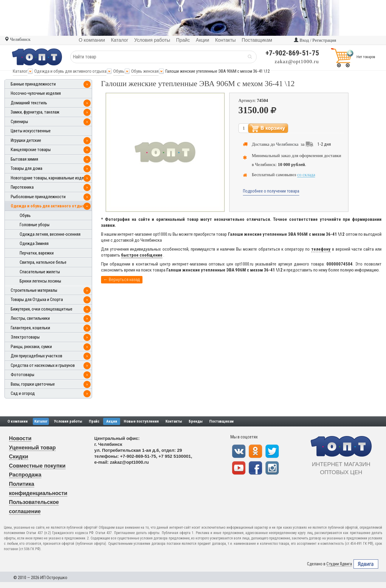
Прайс (94, 421)
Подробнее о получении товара (271, 191)
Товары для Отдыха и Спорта (37, 300)
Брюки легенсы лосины (40, 281)
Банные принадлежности (33, 84)
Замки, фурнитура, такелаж (35, 112)
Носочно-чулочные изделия (36, 93)
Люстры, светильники (30, 318)
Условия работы (68, 421)
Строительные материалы (34, 290)
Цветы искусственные (31, 131)
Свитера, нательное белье (43, 262)
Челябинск (17, 39)
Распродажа (25, 475)
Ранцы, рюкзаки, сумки (31, 347)
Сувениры (19, 122)
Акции (112, 421)
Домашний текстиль (29, 103)
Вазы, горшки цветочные (33, 384)
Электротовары (25, 337)
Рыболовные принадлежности (38, 197)
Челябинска (287, 144)
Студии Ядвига (339, 564)
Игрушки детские (26, 141)
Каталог (20, 71)
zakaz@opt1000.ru (297, 62)
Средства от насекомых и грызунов (43, 366)
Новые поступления (141, 421)
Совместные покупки (37, 466)
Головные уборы (35, 225)
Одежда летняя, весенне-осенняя (50, 234)
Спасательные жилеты (40, 272)
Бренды (196, 421)
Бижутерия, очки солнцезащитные (42, 309)
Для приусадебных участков (37, 356)
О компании (18, 421)
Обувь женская (145, 71)
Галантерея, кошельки (30, 328)
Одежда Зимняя (34, 244)
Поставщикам (221, 421)
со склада (306, 175)
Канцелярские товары (31, 150)
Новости (20, 438)
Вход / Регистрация (315, 40)
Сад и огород (23, 394)
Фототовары (23, 375)
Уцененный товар (32, 448)
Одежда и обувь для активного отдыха (70, 71)
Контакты (174, 421)
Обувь (119, 71)
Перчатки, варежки (37, 253)
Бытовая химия (24, 159)
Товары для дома (27, 169)
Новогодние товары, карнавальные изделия (50, 178)
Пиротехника (22, 187)
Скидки (19, 457)
